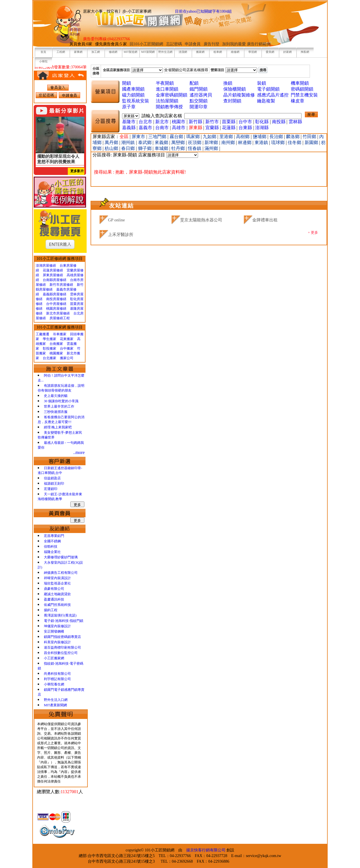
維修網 (235, 52)
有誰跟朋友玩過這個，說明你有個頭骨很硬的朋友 (61, 388)
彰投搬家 (49, 348)
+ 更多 (313, 232)
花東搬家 (67, 339)
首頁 (43, 52)
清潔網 (183, 52)
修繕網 (113, 52)
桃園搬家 (56, 353)
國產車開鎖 (133, 89)
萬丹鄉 (112, 142)
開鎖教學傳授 (169, 107)
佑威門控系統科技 (57, 605)
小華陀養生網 (54, 684)
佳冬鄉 (295, 142)
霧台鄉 (177, 137)
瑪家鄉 (193, 137)
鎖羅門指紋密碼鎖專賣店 (62, 637)
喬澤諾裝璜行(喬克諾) (60, 615)
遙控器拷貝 (201, 95)
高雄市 (179, 128)
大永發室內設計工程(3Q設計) (60, 565)
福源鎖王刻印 (54, 484)
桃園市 (179, 122)
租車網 (218, 52)
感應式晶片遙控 (273, 95)
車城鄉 (162, 148)
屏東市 (139, 137)
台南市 (162, 128)
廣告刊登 (211, 44)
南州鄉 (229, 142)
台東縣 (245, 128)
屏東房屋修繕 (53, 275)
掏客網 (305, 52)
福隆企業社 (52, 552)
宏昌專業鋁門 (54, 536)
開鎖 (127, 83)
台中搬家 (67, 348)
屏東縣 (195, 128)
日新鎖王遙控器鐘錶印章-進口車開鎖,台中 (60, 470)
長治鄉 (277, 137)
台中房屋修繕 (56, 304)
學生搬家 (49, 339)
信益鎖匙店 (52, 478)
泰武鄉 (145, 142)
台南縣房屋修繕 (55, 280)
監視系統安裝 (136, 101)
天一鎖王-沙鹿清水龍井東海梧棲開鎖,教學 (60, 497)
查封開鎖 (232, 101)
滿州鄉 (212, 148)
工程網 (61, 52)
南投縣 (279, 122)
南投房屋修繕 (56, 299)
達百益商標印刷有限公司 (62, 647)
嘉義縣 (129, 128)
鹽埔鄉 (260, 137)
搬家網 (200, 52)
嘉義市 (145, 128)
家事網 (78, 52)
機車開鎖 (300, 83)
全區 (124, 137)
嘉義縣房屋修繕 (55, 294)
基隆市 (129, 122)
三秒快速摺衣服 (56, 412)
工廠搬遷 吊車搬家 (51, 334)
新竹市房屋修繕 (61, 285)
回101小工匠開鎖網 (147, 44)
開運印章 (199, 107)
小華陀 (43, 61)
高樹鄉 (243, 137)
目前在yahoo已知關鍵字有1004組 (203, 11)
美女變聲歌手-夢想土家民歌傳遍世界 (60, 435)
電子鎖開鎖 (268, 89)
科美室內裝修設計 (57, 642)
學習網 (253, 52)
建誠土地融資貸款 (57, 594)
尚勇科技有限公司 (57, 674)
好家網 (287, 52)
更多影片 (77, 171)
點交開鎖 (199, 101)
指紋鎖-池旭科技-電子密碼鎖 (60, 666)
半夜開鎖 (165, 83)
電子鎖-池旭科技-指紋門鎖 (64, 621)
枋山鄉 (112, 148)
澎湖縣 (262, 128)
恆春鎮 (195, 148)
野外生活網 (165, 52)
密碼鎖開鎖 (302, 89)
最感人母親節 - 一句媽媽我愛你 (61, 445)
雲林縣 (295, 122)
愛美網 (270, 52)
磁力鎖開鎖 (133, 95)
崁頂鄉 (195, 142)
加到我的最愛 (234, 44)
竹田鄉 (310, 137)
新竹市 (212, 122)
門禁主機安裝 (304, 95)
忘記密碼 (174, 44)
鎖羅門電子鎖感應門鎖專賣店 (61, 692)
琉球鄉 (278, 142)
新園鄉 (312, 142)
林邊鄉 (245, 142)
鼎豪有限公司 (54, 589)
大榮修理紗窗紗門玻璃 (61, 557)
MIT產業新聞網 (55, 705)
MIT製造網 (130, 52)
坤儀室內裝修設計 (57, 626)
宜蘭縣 (212, 128)
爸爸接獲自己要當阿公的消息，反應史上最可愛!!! (61, 420)
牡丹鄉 (179, 148)
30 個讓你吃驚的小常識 (61, 401)
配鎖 (194, 83)
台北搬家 (49, 358)
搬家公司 (67, 358)
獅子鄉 (145, 148)
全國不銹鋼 (52, 541)
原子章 (129, 107)
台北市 (145, 122)
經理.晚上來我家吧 (58, 427)
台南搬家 (56, 344)
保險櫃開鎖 (235, 89)
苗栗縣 (229, 122)
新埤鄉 (212, 142)
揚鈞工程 (51, 610)
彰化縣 (262, 122)
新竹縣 (195, 122)
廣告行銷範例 (259, 44)
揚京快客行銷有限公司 (206, 850)
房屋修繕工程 (60, 318)
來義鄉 (162, 142)
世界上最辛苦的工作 (59, 406)
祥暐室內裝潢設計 (57, 578)
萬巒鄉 (179, 142)
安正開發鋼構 (54, 631)
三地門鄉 (158, 137)
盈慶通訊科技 (54, 599)
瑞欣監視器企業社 (57, 583)
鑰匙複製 (266, 101)
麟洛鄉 (293, 137)
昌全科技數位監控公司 (61, 653)
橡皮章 (298, 101)
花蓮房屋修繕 (53, 270)
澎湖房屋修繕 (46, 266)
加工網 (96, 52)
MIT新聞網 (148, 52)
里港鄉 (227, 137)
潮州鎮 (129, 142)
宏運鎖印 (51, 489)
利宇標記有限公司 (57, 679)
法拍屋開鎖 (167, 101)
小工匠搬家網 (54, 658)
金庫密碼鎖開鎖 (172, 95)
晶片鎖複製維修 (239, 95)
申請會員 (193, 44)
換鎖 (228, 83)
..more (79, 452)
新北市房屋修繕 (58, 313)
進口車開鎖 (167, 89)
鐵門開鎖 (199, 89)
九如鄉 (210, 137)
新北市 (162, 122)
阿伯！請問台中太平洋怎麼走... (61, 378)
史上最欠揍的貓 (56, 396)
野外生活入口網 (56, 700)
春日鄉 (129, 148)
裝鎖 (262, 83)
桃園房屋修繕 (56, 309)
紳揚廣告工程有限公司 (61, 573)
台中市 (245, 122)
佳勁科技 (51, 547)
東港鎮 (262, 142)
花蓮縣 (229, 128)
